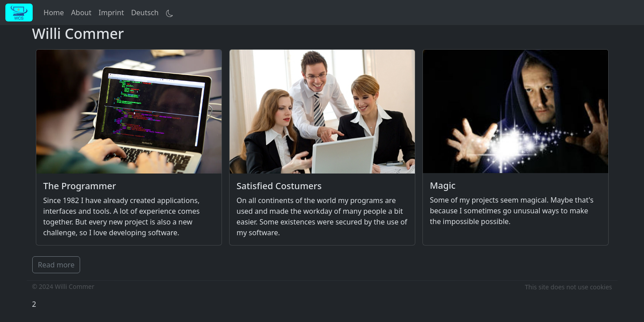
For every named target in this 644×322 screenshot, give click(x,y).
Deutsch (145, 13)
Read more (56, 265)
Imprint (111, 13)
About (81, 13)
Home (54, 13)
